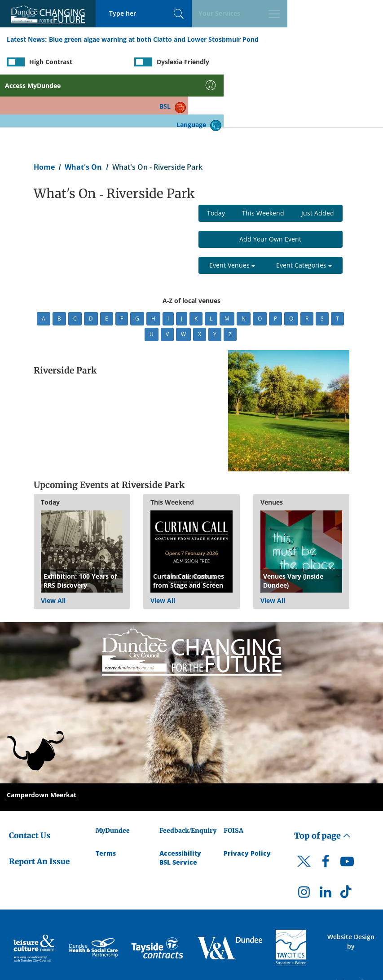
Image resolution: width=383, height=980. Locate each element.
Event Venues (232, 213)
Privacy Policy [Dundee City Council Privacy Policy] (247, 801)
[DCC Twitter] (304, 817)
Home (44, 115)
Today (216, 161)
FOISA (233, 778)
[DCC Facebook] (326, 812)
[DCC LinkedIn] (326, 842)
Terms (106, 801)
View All (53, 548)
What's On (83, 115)
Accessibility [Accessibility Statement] (180, 801)
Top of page (322, 784)
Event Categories (304, 213)
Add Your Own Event (270, 187)
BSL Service (178, 810)
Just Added (318, 161)
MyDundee (113, 778)
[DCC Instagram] (304, 842)
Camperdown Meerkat (42, 743)
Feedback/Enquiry (188, 778)
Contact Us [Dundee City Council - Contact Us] (30, 783)
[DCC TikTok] (347, 842)
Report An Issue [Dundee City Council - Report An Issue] (39, 809)
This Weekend (263, 161)
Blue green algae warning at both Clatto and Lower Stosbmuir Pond (154, 40)
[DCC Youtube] (347, 812)
